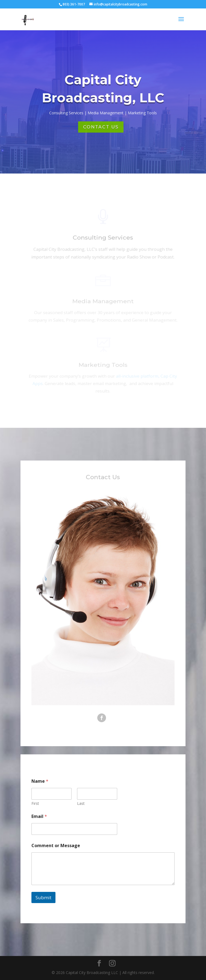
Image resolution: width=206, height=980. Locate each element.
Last (81, 803)
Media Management (103, 302)
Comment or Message (56, 846)
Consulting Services (103, 239)
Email (39, 816)
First (35, 803)
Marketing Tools (103, 366)
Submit (43, 897)
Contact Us (101, 127)
